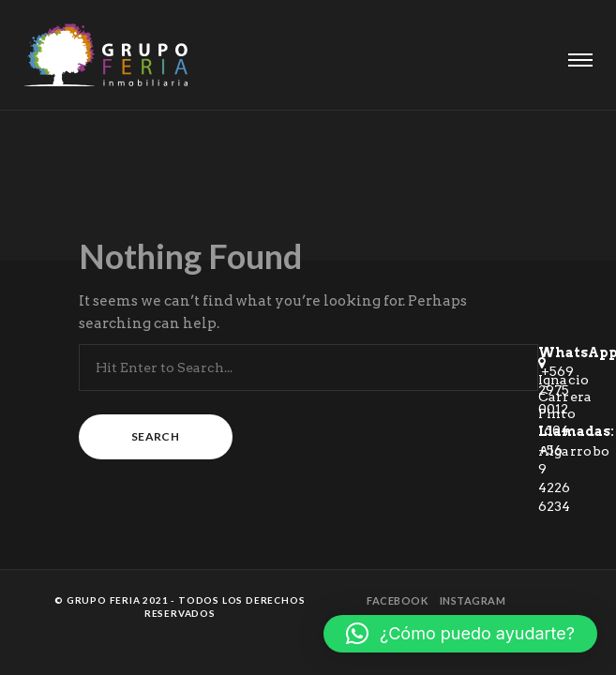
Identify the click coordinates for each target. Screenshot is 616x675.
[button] (460, 634)
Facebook (397, 600)
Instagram (473, 600)
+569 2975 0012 (556, 390)
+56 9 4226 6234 (554, 478)
